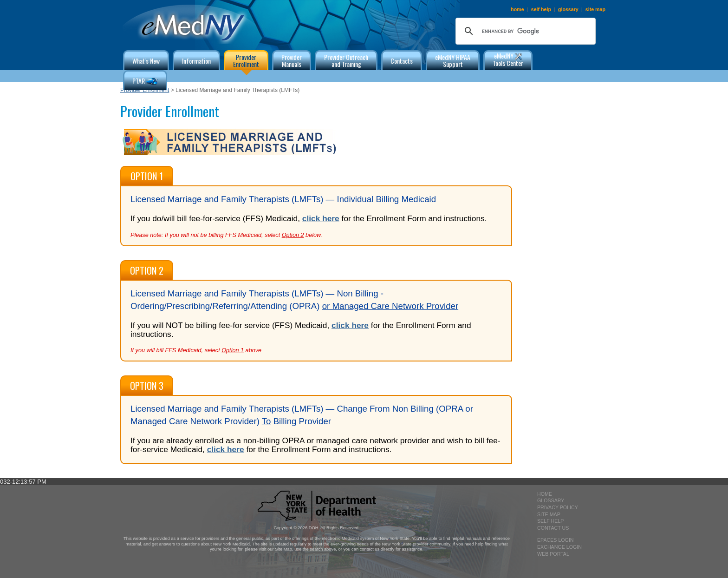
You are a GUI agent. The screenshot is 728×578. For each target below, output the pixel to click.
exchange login (559, 547)
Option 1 (147, 176)
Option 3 (147, 386)
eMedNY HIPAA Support (453, 60)
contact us (553, 528)
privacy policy (558, 507)
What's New (146, 61)
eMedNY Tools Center (508, 59)
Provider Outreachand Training (346, 60)
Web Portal (553, 554)
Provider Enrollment (145, 90)
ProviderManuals (292, 60)
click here (321, 218)
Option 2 (147, 270)
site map (595, 9)
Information (196, 61)
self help (541, 9)
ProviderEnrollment (246, 60)
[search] (524, 31)
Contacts (402, 61)
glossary (568, 9)
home (517, 9)
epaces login (556, 540)
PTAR (145, 82)
